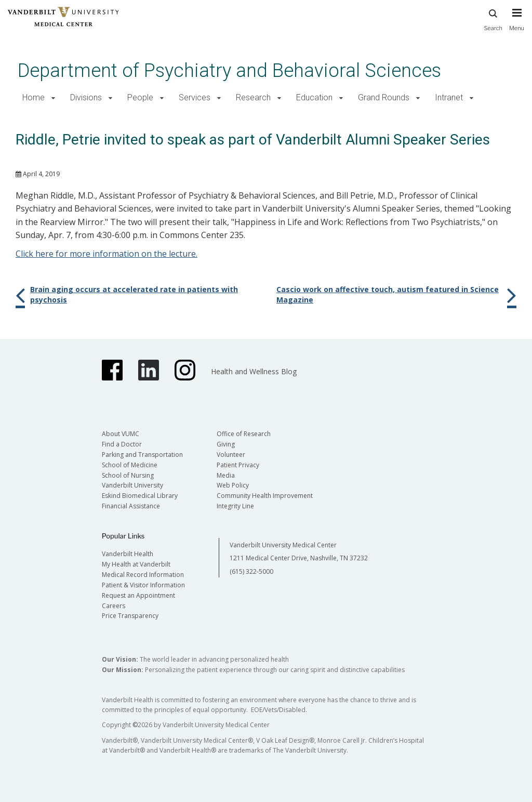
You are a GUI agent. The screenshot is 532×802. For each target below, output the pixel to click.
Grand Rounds (384, 97)
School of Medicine (130, 465)
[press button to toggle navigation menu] (517, 24)
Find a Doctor (122, 444)
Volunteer (231, 455)
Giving (226, 444)
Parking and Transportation (142, 455)
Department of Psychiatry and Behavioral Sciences (229, 70)
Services (195, 97)
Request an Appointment (138, 595)
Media (226, 475)
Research (253, 97)
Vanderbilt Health (128, 554)
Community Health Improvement (265, 496)
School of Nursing (128, 475)
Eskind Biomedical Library (140, 496)
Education (314, 97)
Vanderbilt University (132, 485)
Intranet (449, 97)
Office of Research (244, 434)
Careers (114, 606)
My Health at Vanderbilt (136, 564)
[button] (53, 98)
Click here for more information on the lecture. (107, 254)
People (140, 97)
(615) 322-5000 (251, 571)
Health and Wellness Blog (254, 371)
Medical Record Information (143, 575)
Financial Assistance (131, 506)
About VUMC (121, 434)
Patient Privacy (238, 465)
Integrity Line (235, 506)
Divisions (86, 97)
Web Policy (233, 485)
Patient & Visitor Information (143, 585)
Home (34, 97)
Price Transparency (130, 616)
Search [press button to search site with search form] (493, 18)
